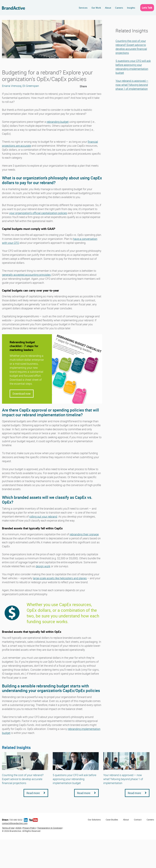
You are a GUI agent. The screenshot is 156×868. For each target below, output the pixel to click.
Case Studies (112, 820)
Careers (119, 8)
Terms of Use (8, 828)
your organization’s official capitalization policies (38, 213)
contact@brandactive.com (15, 823)
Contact (138, 820)
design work (43, 566)
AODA (18, 828)
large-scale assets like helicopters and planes (60, 578)
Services (83, 8)
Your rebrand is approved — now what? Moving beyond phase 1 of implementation (132, 85)
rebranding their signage (84, 534)
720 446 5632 (12, 820)
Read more (36, 793)
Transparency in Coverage (50, 828)
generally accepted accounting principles (26, 275)
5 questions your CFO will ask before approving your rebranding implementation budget (74, 779)
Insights (131, 8)
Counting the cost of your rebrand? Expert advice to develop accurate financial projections (23, 779)
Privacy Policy (29, 828)
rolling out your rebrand (43, 516)
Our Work (96, 8)
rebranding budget (58, 122)
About (108, 8)
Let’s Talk (147, 8)
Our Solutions (94, 820)
